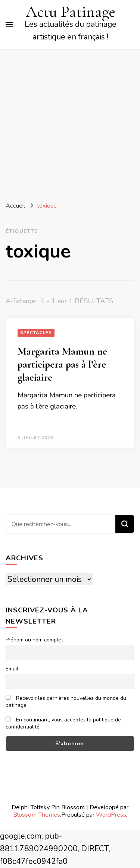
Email (12, 669)
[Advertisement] (70, 122)
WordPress (111, 815)
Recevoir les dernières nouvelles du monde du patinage (66, 702)
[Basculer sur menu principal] (9, 25)
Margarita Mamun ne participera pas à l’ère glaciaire (62, 364)
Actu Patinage (71, 12)
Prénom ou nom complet (34, 640)
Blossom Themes (37, 815)
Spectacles (36, 333)
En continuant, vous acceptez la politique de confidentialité (63, 723)
